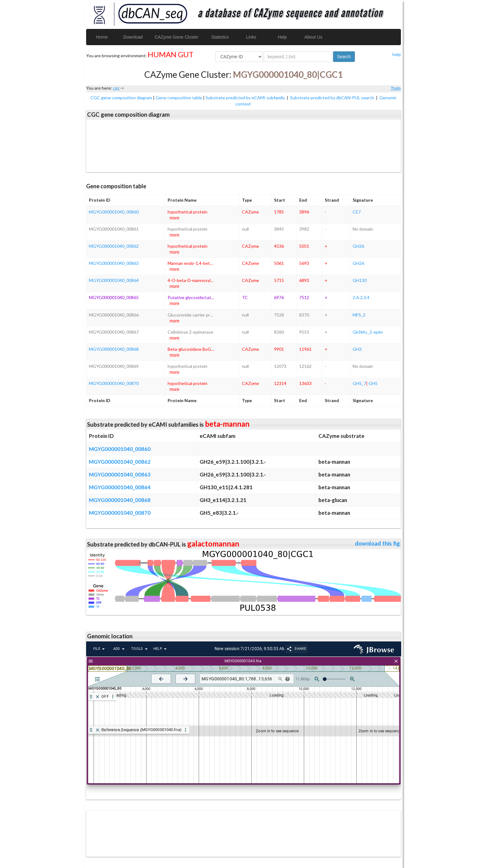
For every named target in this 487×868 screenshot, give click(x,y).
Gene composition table (179, 98)
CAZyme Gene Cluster (176, 37)
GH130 (360, 280)
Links (251, 37)
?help (396, 88)
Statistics (220, 37)
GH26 (358, 246)
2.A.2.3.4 (361, 297)
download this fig (377, 543)
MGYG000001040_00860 (114, 212)
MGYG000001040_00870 (114, 383)
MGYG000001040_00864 (114, 280)
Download (133, 37)
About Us (313, 37)
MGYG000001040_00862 (114, 246)
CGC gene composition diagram (121, 98)
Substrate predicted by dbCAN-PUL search (333, 98)
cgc (116, 88)
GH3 (357, 349)
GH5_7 (359, 383)
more (174, 218)
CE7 (357, 212)
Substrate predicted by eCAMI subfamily (246, 98)
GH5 (373, 383)
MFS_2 (359, 315)
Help (282, 37)
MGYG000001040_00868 (114, 349)
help (397, 54)
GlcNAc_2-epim (368, 332)
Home (102, 37)
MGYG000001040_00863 (114, 263)
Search (344, 57)
